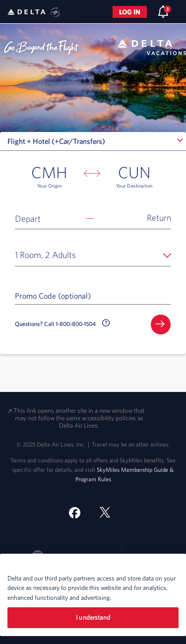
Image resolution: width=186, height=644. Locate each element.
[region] (93, 595)
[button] (93, 218)
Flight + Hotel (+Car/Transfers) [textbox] (56, 141)
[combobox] (93, 141)
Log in (130, 12)
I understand (93, 617)
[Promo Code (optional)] (93, 295)
